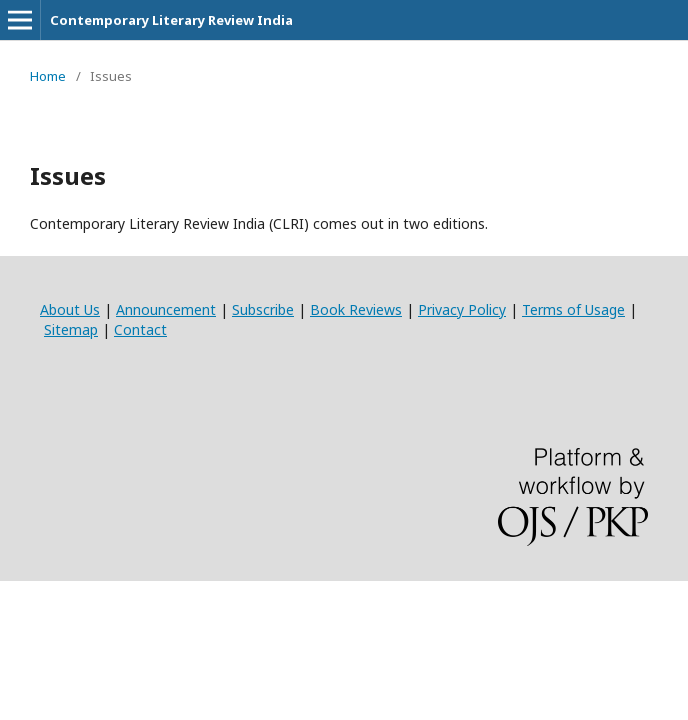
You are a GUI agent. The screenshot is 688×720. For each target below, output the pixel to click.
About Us (70, 309)
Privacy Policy (462, 309)
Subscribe (263, 309)
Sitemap (71, 329)
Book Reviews (356, 309)
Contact (140, 329)
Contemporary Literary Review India (171, 20)
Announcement (166, 309)
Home (48, 76)
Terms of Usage (573, 309)
